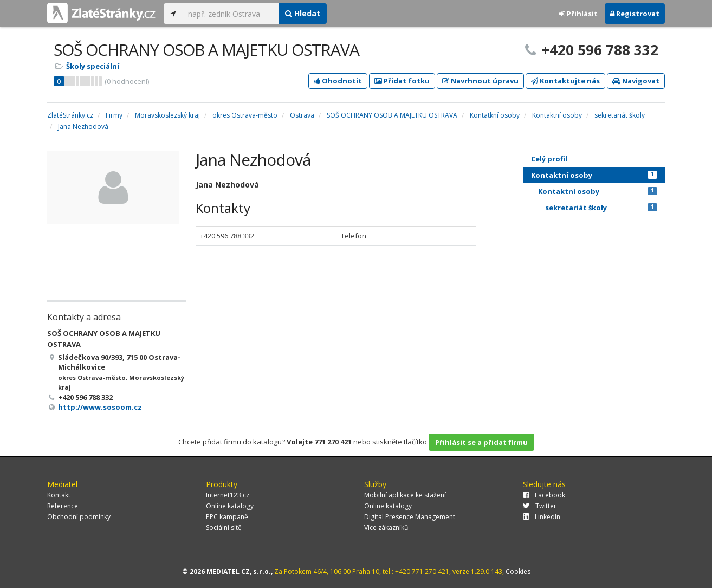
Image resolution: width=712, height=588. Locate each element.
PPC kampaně (227, 517)
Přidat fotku (402, 81)
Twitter (540, 506)
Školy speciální (93, 66)
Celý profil (549, 159)
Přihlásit (578, 14)
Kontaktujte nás (565, 81)
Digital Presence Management (410, 517)
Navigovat (636, 81)
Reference (63, 506)
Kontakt (59, 495)
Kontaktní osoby (594, 175)
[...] (231, 14)
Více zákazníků (386, 528)
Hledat (303, 13)
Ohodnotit (338, 81)
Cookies (518, 571)
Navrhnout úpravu (480, 81)
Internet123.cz (228, 495)
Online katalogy (230, 506)
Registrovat (635, 14)
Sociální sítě (224, 528)
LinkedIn (542, 517)
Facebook (544, 495)
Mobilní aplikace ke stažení (405, 495)
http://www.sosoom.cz (100, 407)
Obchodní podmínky (79, 517)
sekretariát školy (601, 208)
